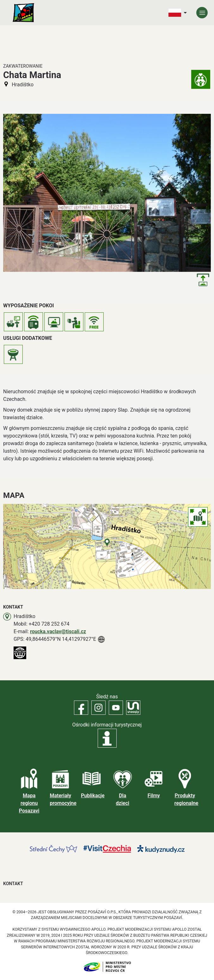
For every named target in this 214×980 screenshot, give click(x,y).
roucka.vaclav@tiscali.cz (58, 631)
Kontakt (13, 884)
